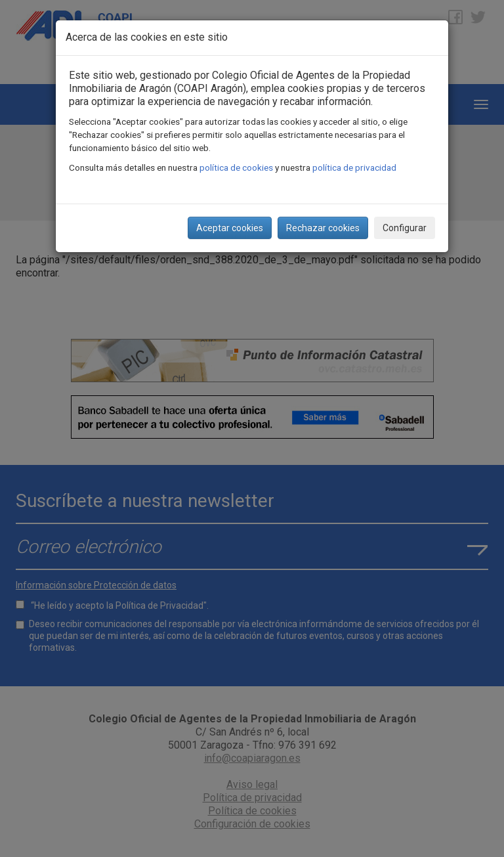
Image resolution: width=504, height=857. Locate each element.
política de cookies (236, 167)
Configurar (405, 228)
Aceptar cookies (230, 228)
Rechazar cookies (323, 228)
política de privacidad (354, 167)
